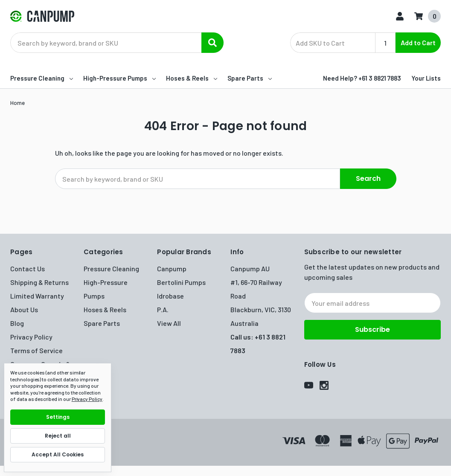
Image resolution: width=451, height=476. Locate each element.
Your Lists (426, 78)
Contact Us (28, 268)
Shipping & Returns (39, 282)
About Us (24, 309)
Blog (17, 323)
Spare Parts (250, 78)
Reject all (58, 436)
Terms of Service (36, 350)
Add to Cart (418, 42)
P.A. (163, 309)
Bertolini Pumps (181, 282)
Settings (58, 417)
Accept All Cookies (58, 454)
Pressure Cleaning (42, 78)
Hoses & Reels (192, 78)
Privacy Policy (31, 337)
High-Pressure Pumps (119, 78)
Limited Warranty (37, 296)
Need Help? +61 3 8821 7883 (362, 78)
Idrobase (170, 296)
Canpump (172, 268)
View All (169, 323)
